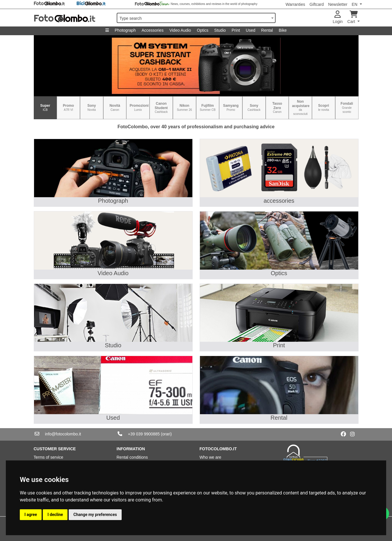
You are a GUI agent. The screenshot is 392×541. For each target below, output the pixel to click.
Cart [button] (353, 17)
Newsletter (338, 4)
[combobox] (196, 18)
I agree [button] (31, 515)
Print (236, 30)
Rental (267, 30)
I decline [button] (55, 515)
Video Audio (180, 30)
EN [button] (355, 4)
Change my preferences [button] (95, 515)
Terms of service (49, 457)
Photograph (125, 30)
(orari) (166, 434)
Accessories (152, 30)
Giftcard (316, 4)
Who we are (211, 457)
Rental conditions (132, 457)
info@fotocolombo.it (63, 434)
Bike (283, 30)
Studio (220, 30)
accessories (279, 201)
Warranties (295, 4)
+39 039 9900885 (144, 434)
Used (251, 30)
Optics (203, 30)
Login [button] (338, 17)
